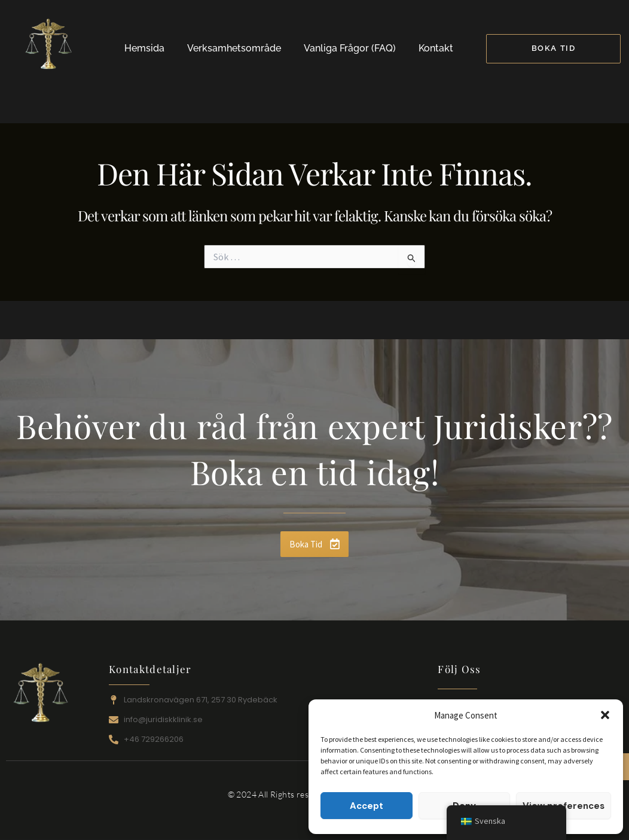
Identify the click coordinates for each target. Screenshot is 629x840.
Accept (367, 806)
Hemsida (144, 48)
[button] (605, 715)
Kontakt (436, 48)
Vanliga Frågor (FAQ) (350, 48)
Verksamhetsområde (234, 48)
